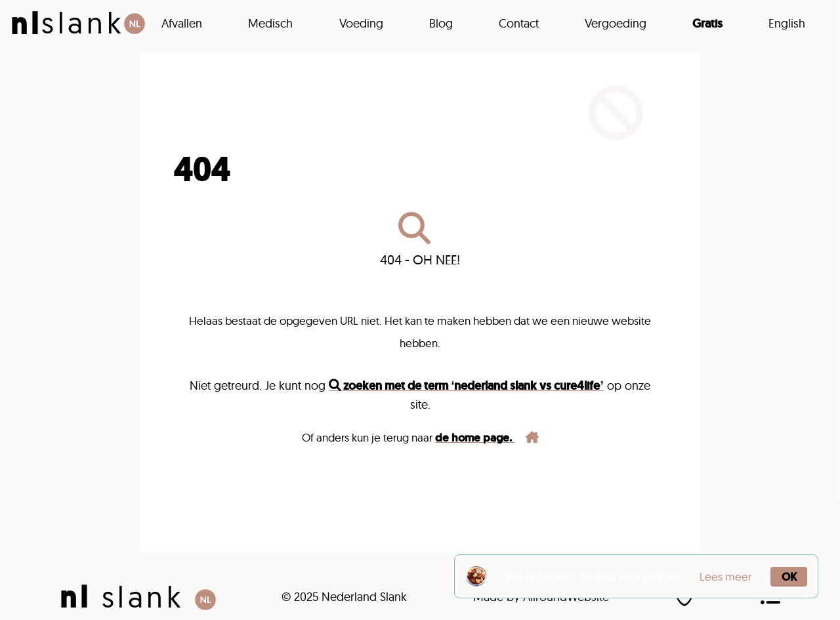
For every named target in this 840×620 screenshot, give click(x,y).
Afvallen (182, 23)
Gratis (707, 24)
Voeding (361, 23)
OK (789, 577)
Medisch (270, 23)
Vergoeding (616, 23)
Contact (519, 23)
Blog (441, 23)
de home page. (486, 438)
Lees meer (725, 576)
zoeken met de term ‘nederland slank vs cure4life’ (466, 385)
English (787, 23)
